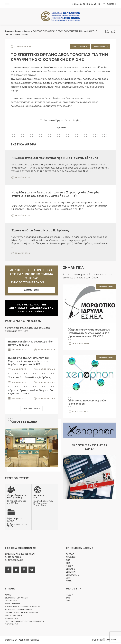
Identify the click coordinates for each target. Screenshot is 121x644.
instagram (24, 570)
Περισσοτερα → (31, 408)
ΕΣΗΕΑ (61, 16)
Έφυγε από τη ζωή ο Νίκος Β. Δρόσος (40, 230)
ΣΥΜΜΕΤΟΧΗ (31, 290)
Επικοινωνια (11, 618)
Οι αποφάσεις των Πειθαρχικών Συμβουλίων (45, 500)
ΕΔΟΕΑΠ (70, 554)
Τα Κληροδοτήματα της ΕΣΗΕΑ (18, 499)
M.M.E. (69, 581)
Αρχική (9, 31)
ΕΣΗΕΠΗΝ (71, 572)
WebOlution (109, 640)
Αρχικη (9, 595)
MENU (7, 4)
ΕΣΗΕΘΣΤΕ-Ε (72, 575)
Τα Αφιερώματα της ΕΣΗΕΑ (18, 522)
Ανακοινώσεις (23, 31)
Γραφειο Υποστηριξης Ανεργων (22, 612)
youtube (32, 570)
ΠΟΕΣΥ (69, 566)
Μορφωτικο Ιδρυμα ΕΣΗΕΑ (19, 610)
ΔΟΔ (68, 560)
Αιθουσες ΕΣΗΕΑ (24, 422)
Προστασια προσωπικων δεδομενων (24, 621)
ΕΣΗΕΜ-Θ (71, 569)
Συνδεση (111, 4)
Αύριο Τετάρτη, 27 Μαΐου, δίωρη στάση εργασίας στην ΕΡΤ (31, 392)
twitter (16, 570)
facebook (8, 570)
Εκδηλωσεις (11, 601)
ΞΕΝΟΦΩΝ (71, 557)
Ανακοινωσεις (80, 46)
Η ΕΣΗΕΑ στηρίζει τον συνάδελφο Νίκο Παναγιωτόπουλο (55, 158)
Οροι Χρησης (12, 624)
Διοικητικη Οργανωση (16, 598)
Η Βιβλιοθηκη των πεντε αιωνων (22, 607)
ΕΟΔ (68, 563)
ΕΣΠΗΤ (69, 578)
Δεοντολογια (101, 46)
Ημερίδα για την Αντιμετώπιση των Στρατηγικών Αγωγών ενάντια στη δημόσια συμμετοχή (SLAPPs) (56, 194)
